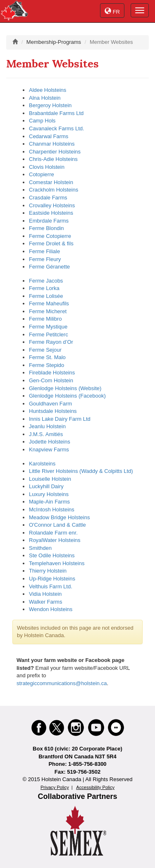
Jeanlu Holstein (47, 426)
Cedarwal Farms (49, 136)
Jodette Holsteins (50, 442)
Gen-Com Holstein (51, 380)
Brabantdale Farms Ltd (56, 113)
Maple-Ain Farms (49, 502)
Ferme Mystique (48, 327)
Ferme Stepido (46, 365)
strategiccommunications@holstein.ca (62, 683)
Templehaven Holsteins (57, 563)
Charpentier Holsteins (55, 152)
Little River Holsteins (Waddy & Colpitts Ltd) (81, 471)
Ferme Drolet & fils (51, 243)
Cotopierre (42, 174)
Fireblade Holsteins (52, 373)
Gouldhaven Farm (50, 404)
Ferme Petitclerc (49, 334)
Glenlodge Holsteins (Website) (65, 388)
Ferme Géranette (49, 267)
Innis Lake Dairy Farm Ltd (60, 419)
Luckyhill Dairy (46, 486)
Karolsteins (42, 464)
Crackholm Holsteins (54, 190)
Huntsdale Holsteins (53, 411)
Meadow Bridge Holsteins (59, 517)
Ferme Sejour (45, 350)
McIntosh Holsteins (52, 510)
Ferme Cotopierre (50, 236)
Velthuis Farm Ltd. (51, 586)
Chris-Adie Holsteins (53, 159)
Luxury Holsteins (49, 494)
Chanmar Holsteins (52, 144)
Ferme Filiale (44, 251)
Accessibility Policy (95, 787)
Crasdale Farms (48, 198)
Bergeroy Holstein (50, 105)
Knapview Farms (49, 450)
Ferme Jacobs (46, 281)
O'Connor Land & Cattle (57, 525)
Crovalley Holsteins (52, 205)
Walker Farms (45, 602)
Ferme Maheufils (49, 303)
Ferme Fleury (45, 259)
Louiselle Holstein (50, 479)
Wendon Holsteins (51, 609)
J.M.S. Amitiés (46, 434)
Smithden (40, 548)
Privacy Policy (55, 787)
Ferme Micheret (48, 311)
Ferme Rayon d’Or (51, 342)
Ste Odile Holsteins (52, 555)
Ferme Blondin (46, 228)
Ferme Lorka (44, 288)
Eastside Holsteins (51, 213)
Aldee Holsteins (48, 90)
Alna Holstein (45, 98)
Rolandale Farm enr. (53, 533)
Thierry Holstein (48, 571)
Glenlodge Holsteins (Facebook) (67, 396)
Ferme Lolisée (46, 296)
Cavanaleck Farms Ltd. (57, 128)
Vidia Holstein (45, 594)
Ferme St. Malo (47, 357)
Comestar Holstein (51, 182)
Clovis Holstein (47, 167)
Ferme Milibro (45, 319)
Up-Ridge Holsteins (52, 579)
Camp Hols (42, 121)
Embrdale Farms (49, 221)
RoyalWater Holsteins (55, 540)
